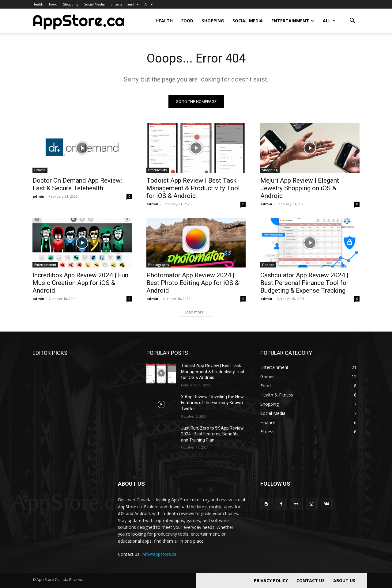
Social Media (94, 4)
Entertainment (125, 4)
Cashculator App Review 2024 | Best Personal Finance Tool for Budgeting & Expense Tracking (304, 283)
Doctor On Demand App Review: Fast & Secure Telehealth (77, 184)
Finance (268, 265)
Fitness (40, 170)
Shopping (71, 4)
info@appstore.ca (159, 554)
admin (38, 196)
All (149, 4)
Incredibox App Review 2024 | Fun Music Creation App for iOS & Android (80, 283)
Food (53, 4)
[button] (352, 21)
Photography (159, 265)
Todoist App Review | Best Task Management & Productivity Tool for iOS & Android (193, 188)
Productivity (158, 170)
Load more (196, 312)
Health (38, 4)
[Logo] (78, 21)
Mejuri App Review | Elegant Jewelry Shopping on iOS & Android (300, 188)
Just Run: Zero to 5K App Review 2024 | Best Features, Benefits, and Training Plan (212, 434)
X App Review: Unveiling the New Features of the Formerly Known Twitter (212, 403)
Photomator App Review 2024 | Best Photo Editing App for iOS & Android (193, 283)
